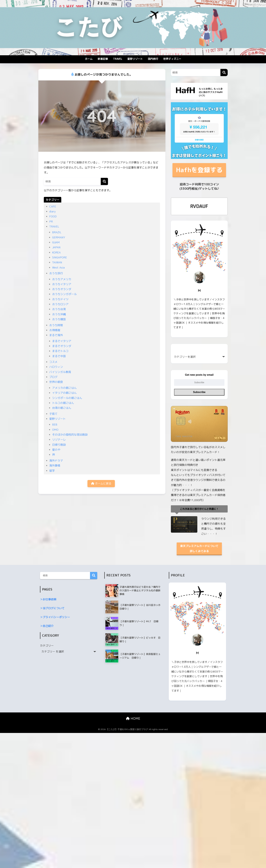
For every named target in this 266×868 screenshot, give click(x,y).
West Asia (58, 267)
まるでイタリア (62, 341)
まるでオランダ (62, 346)
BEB (55, 424)
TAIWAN (57, 262)
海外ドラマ (56, 461)
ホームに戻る (101, 483)
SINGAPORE (60, 257)
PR (51, 221)
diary (52, 211)
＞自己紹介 (47, 626)
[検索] (104, 181)
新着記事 (103, 59)
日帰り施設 (59, 445)
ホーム (89, 59)
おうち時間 (56, 325)
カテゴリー (47, 646)
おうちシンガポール (64, 294)
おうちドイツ (60, 299)
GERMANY (59, 237)
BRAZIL (57, 232)
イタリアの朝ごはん (64, 393)
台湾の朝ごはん (62, 408)
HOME (133, 718)
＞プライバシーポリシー (55, 617)
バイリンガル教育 (60, 372)
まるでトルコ (60, 351)
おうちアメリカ (62, 279)
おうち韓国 (59, 319)
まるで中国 (59, 356)
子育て (53, 414)
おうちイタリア (62, 284)
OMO (55, 430)
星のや (56, 450)
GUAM (56, 242)
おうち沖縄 (59, 314)
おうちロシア (60, 304)
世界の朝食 (56, 382)
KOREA (56, 252)
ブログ (53, 377)
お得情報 (55, 330)
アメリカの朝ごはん (64, 388)
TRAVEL (118, 59)
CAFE (53, 206)
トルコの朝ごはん (63, 403)
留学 (52, 471)
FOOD (53, 216)
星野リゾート (135, 59)
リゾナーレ (59, 440)
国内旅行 (153, 59)
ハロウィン (56, 367)
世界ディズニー (172, 59)
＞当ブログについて (52, 608)
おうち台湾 (59, 309)
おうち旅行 (56, 273)
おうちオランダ (62, 289)
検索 (94, 576)
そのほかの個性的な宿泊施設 (70, 435)
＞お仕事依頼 (48, 599)
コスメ (53, 362)
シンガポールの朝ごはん (67, 398)
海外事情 (55, 465)
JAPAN (56, 247)
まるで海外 (56, 335)
